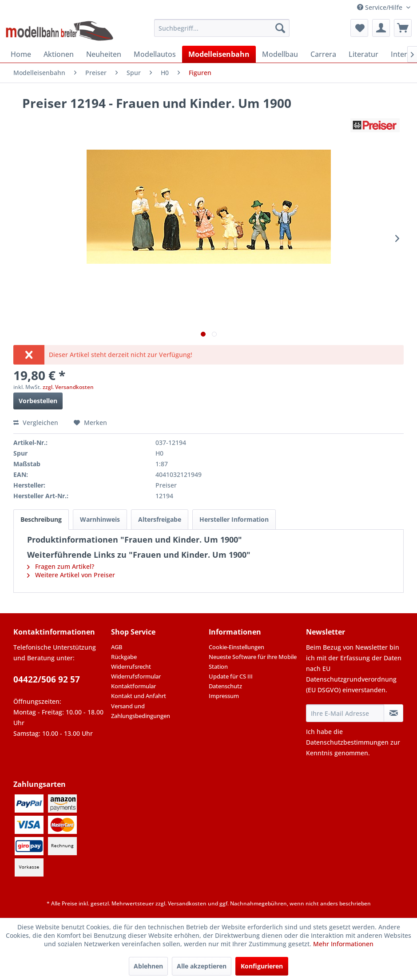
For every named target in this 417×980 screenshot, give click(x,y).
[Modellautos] (155, 54)
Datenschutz (225, 686)
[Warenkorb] (403, 28)
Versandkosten (187, 903)
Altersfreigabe (160, 519)
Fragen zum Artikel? (61, 566)
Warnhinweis (100, 519)
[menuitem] (222, 28)
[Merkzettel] (359, 28)
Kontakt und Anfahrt (139, 696)
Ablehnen (148, 966)
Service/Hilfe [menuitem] (381, 7)
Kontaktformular (133, 686)
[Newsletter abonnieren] (393, 713)
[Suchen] (280, 28)
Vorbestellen (38, 401)
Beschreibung (41, 519)
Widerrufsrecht (131, 667)
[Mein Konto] (381, 28)
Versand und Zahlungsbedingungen (141, 711)
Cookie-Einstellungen (236, 647)
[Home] (21, 54)
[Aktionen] (59, 54)
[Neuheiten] (104, 54)
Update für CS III (231, 676)
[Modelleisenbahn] (219, 54)
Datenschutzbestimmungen (347, 742)
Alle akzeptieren (202, 966)
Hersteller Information (234, 519)
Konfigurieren (262, 966)
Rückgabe (124, 657)
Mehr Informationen (343, 944)
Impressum (224, 696)
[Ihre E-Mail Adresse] (345, 713)
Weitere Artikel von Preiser (71, 575)
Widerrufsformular (136, 676)
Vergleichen (36, 423)
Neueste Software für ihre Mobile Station (253, 662)
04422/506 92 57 (47, 679)
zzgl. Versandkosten (68, 387)
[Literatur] (363, 54)
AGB (117, 647)
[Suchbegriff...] (222, 28)
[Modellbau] (280, 54)
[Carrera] (323, 54)
